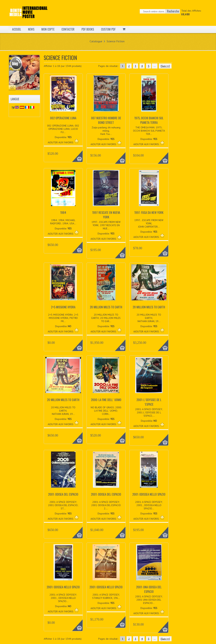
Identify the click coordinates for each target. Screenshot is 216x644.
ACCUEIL (17, 29)
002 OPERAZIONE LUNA (63, 118)
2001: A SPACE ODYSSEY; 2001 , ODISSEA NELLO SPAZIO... (149, 505)
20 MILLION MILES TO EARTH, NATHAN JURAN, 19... (149, 318)
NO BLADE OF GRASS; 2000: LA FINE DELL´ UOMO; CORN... (106, 411)
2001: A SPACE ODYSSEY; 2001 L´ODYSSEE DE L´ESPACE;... (149, 412)
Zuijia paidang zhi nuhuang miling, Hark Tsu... (106, 131)
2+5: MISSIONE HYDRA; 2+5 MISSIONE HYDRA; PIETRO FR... (63, 318)
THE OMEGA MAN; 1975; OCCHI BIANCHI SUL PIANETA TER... (149, 131)
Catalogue (96, 41)
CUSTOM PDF (108, 29)
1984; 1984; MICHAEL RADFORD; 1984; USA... (63, 222)
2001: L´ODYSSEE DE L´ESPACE (149, 402)
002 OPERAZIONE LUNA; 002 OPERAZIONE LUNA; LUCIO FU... (63, 129)
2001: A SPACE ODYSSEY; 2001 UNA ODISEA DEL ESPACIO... (149, 600)
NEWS (31, 29)
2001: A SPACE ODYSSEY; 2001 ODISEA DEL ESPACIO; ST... (63, 505)
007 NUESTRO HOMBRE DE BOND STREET (106, 120)
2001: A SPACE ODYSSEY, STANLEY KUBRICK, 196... (106, 596)
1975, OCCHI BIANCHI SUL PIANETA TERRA (149, 120)
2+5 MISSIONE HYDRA (63, 307)
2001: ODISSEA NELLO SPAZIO (149, 494)
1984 (63, 212)
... (155, 66)
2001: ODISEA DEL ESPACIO (63, 494)
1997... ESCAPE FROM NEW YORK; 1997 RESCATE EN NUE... (106, 225)
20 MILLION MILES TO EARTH (106, 307)
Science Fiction (116, 41)
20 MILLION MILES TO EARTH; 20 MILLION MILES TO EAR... (106, 318)
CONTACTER (68, 29)
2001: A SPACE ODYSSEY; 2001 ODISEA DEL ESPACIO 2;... (106, 505)
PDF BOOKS (88, 29)
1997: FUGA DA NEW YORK (149, 212)
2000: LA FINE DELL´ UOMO (106, 400)
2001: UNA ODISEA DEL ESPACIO (149, 589)
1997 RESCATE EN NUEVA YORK (106, 215)
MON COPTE (48, 29)
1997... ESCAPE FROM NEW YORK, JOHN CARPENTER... (149, 223)
